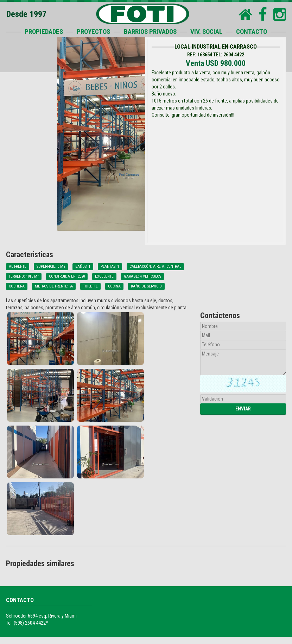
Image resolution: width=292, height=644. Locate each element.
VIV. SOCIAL (206, 32)
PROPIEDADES (44, 32)
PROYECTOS (93, 32)
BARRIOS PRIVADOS (150, 32)
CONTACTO (252, 32)
